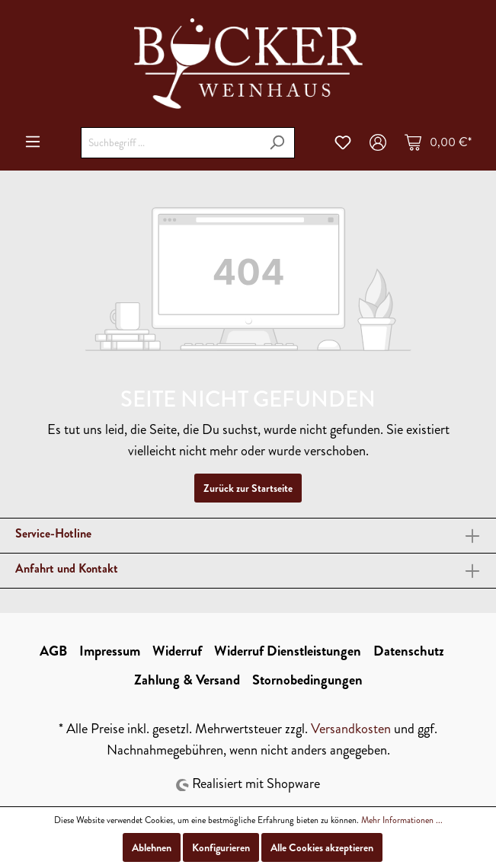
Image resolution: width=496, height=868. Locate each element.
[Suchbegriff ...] (170, 143)
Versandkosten (351, 729)
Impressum (110, 651)
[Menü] (33, 142)
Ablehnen (152, 847)
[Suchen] (277, 143)
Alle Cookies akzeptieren (322, 847)
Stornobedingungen (307, 680)
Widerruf (177, 651)
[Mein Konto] (378, 142)
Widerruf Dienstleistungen (288, 651)
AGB (53, 651)
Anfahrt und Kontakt (67, 568)
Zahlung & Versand (187, 680)
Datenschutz (409, 651)
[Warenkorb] (438, 142)
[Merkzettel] (343, 142)
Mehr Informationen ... (402, 820)
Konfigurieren (221, 847)
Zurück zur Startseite (248, 488)
